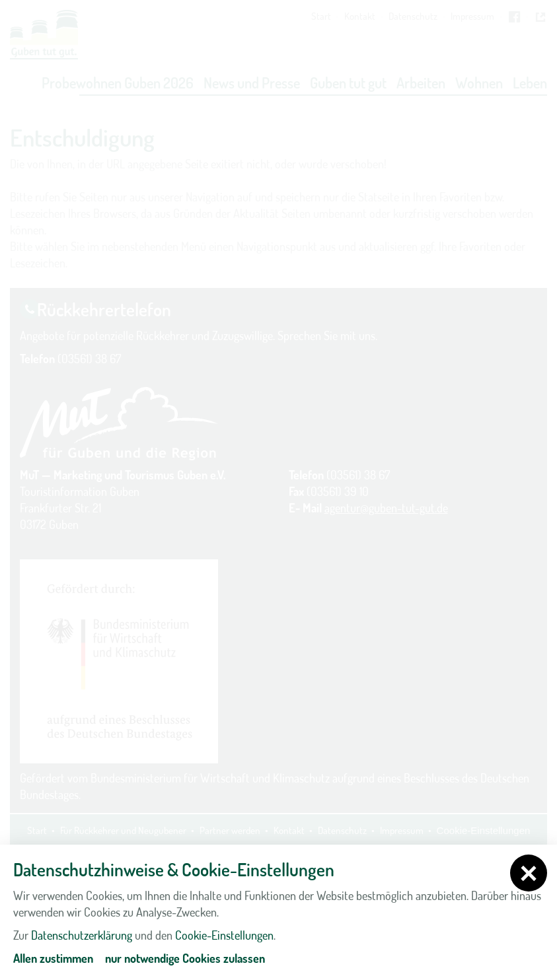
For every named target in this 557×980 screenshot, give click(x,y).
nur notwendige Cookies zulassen (185, 958)
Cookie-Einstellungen (224, 935)
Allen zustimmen (53, 958)
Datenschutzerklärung (82, 935)
